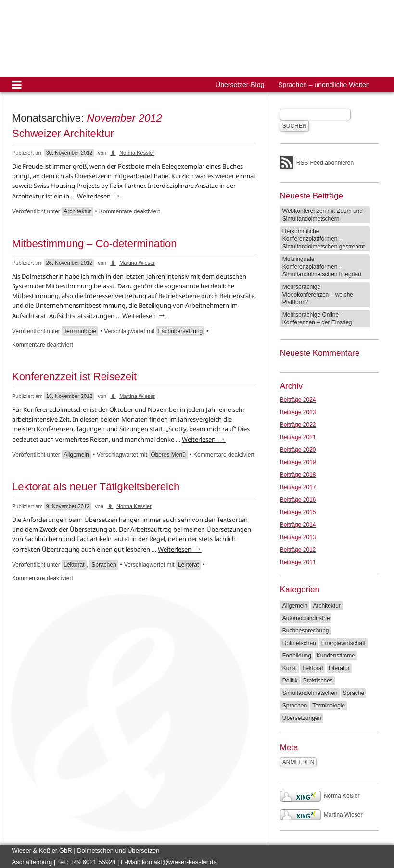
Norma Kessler (137, 153)
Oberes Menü (168, 455)
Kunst (290, 668)
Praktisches (318, 681)
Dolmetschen (299, 643)
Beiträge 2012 (298, 550)
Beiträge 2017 (298, 487)
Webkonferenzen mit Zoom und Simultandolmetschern (323, 215)
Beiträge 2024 (298, 400)
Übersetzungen (302, 718)
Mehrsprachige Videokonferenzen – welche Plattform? (318, 295)
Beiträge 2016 (298, 500)
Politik (290, 681)
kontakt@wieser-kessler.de (179, 862)
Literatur (339, 668)
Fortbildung (297, 656)
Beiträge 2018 (298, 475)
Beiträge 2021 (298, 437)
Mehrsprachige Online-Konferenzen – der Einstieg (317, 319)
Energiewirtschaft (343, 643)
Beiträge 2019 (298, 462)
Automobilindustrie (306, 618)
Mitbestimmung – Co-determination (94, 243)
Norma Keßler (320, 796)
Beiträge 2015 (298, 512)
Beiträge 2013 (298, 537)
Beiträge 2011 (298, 562)
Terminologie (80, 331)
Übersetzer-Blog (240, 85)
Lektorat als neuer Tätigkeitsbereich (96, 487)
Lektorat (74, 565)
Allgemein (76, 455)
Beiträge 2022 (298, 425)
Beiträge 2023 (298, 412)
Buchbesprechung (306, 631)
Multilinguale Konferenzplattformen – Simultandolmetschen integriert (322, 267)
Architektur (77, 211)
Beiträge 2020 (298, 450)
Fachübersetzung (181, 331)
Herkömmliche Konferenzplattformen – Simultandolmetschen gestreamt (324, 239)
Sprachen (104, 565)
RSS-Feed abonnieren (325, 163)
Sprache (354, 693)
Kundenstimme (336, 656)
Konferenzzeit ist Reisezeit (74, 377)
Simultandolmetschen (310, 693)
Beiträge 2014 (298, 525)
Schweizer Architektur (63, 133)
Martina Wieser (137, 263)
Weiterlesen (99, 196)
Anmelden (299, 762)
